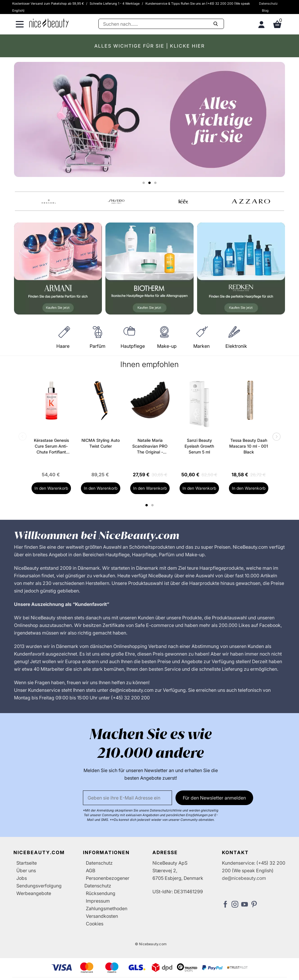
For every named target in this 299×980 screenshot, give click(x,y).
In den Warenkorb (51, 488)
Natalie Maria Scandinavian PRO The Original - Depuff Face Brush (150, 446)
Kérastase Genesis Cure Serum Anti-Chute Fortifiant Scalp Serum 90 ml (51, 446)
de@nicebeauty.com (244, 878)
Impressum (98, 901)
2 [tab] (153, 505)
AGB (91, 870)
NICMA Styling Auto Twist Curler (101, 443)
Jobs (22, 878)
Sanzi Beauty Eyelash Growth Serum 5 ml (199, 446)
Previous (24, 437)
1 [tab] (147, 505)
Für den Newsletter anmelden (214, 798)
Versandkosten (102, 916)
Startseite (27, 863)
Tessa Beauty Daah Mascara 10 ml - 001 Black (249, 446)
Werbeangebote (34, 893)
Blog (265, 11)
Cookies (95, 924)
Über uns (26, 870)
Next (275, 437)
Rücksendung (101, 893)
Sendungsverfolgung (39, 886)
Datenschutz (268, 4)
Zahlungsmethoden (107, 908)
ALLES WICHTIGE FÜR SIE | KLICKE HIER (149, 46)
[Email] (127, 798)
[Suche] (161, 24)
